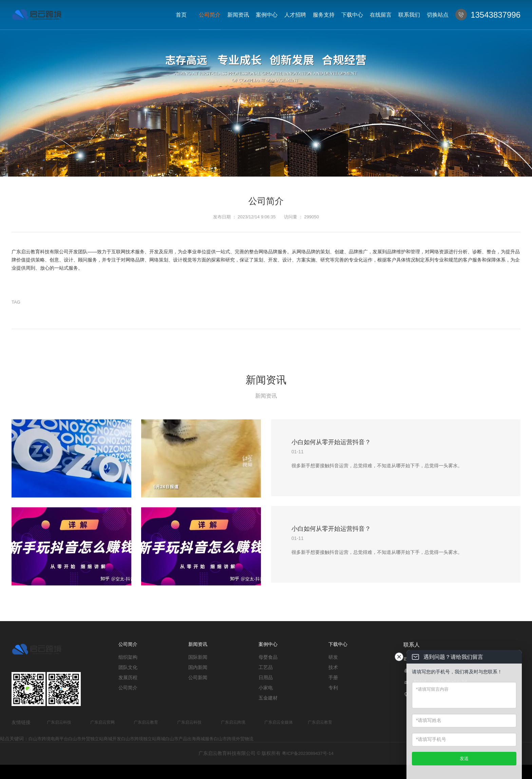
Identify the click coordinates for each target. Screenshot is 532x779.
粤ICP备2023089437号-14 (308, 753)
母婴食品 (268, 657)
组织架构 (128, 657)
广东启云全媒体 (279, 722)
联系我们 (409, 15)
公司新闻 (198, 677)
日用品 (266, 677)
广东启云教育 (146, 722)
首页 (181, 15)
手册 (333, 677)
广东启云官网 (102, 722)
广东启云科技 (59, 722)
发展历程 (128, 677)
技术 (333, 667)
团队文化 (128, 667)
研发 (333, 657)
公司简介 (210, 15)
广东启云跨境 (233, 722)
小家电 (266, 688)
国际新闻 (198, 657)
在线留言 (381, 15)
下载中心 (352, 15)
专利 (333, 688)
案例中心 (267, 15)
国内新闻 (198, 667)
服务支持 (324, 15)
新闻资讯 (238, 15)
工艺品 (266, 667)
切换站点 (438, 15)
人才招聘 (295, 15)
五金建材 (268, 698)
